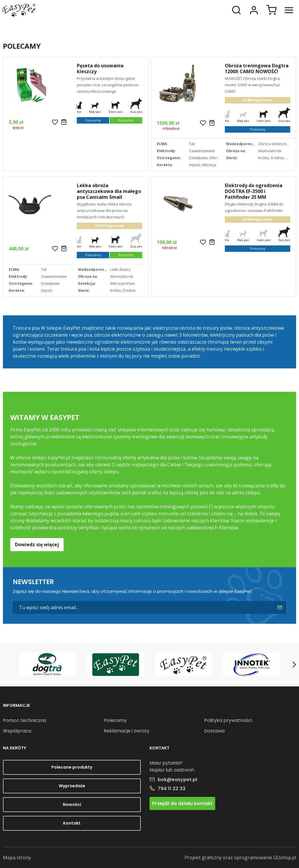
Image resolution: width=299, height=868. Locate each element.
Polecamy (115, 720)
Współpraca (17, 731)
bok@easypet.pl (177, 780)
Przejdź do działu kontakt (182, 803)
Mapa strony (17, 858)
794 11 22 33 (172, 789)
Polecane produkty (72, 767)
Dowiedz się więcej (37, 544)
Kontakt (72, 823)
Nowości (72, 804)
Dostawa (214, 731)
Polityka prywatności (228, 720)
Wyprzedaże (72, 786)
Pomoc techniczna (25, 720)
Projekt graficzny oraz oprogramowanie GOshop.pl (240, 858)
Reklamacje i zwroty (127, 731)
